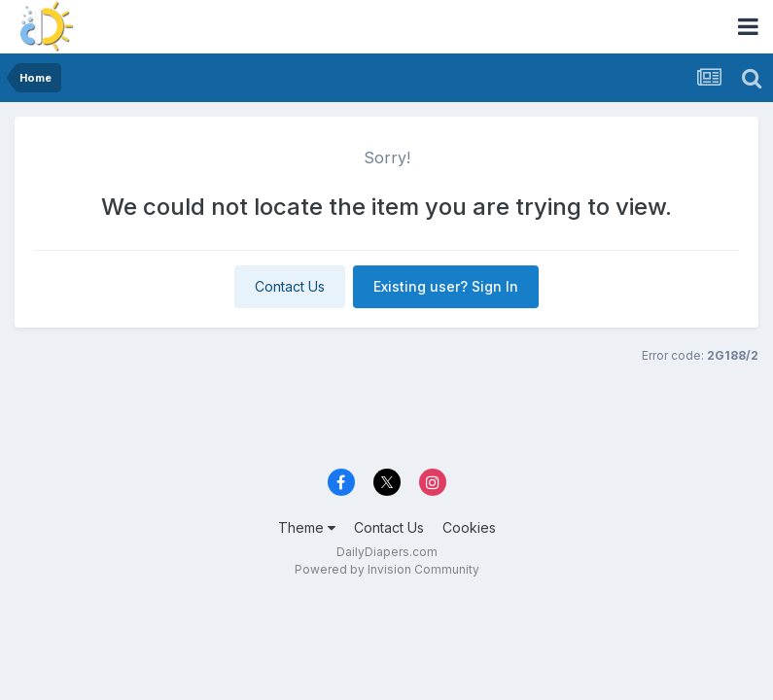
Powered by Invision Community (387, 569)
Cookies (469, 527)
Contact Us (290, 286)
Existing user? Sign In (446, 286)
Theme (307, 527)
